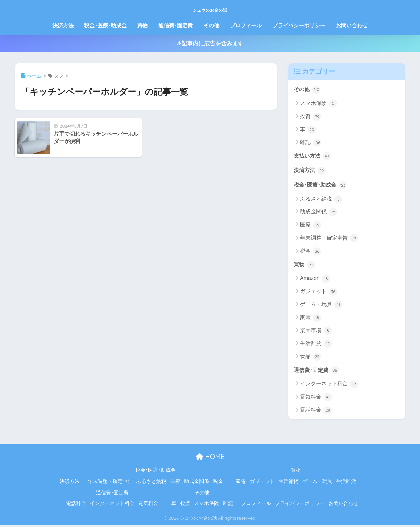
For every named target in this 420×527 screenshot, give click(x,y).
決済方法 (63, 25)
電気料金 (316, 399)
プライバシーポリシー (299, 25)
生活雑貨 (316, 345)
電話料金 (316, 412)
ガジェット (318, 293)
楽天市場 (316, 332)
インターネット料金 (329, 386)
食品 (311, 358)
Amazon (315, 280)
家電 (311, 319)
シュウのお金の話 (210, 9)
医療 (311, 226)
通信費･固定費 (176, 25)
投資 (311, 117)
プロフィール (246, 25)
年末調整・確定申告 (329, 239)
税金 (311, 253)
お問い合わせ (352, 25)
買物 (142, 25)
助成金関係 (318, 213)
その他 (211, 25)
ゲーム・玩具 (321, 306)
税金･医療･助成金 (105, 25)
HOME (210, 459)
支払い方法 (313, 156)
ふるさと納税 (321, 201)
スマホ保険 (318, 104)
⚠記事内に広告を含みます (210, 44)
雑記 (311, 143)
